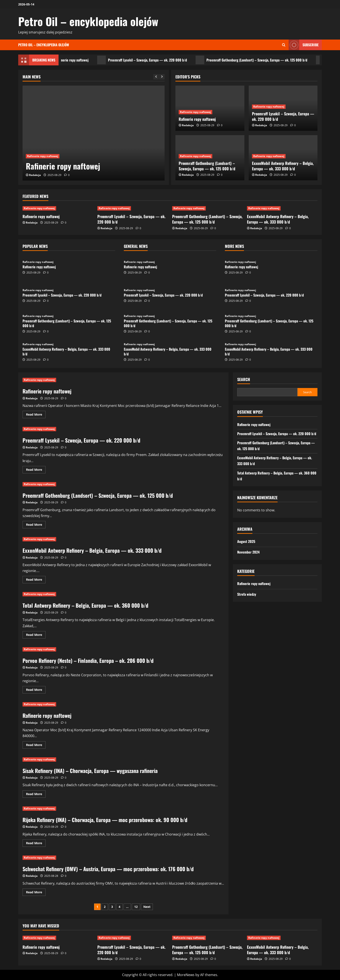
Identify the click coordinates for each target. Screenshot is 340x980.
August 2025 (246, 541)
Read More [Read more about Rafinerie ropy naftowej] (36, 415)
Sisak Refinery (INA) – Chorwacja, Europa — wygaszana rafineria (90, 771)
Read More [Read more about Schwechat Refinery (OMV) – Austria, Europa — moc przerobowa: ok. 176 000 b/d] (36, 893)
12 (136, 907)
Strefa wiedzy (247, 594)
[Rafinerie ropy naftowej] (94, 133)
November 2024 (248, 552)
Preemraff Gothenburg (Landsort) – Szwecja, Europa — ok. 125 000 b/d (263, 60)
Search (244, 379)
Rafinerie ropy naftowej (78, 60)
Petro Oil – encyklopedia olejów (88, 21)
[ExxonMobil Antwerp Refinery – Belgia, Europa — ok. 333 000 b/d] (282, 208)
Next (147, 907)
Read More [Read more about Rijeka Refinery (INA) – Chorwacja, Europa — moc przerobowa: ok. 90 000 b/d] (36, 844)
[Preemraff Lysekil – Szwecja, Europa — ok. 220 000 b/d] (133, 208)
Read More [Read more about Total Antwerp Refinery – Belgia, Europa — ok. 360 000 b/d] (36, 635)
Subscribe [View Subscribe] (304, 45)
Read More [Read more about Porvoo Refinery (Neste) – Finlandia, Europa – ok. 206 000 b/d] (36, 690)
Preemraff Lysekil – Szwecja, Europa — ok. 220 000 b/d (154, 60)
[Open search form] (284, 45)
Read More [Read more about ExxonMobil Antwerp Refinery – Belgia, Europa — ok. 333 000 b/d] (36, 580)
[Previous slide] (156, 77)
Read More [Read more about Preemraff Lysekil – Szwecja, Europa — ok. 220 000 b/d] (36, 470)
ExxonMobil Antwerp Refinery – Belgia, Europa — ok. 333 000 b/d (283, 166)
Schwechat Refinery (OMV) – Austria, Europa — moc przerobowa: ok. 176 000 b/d (108, 869)
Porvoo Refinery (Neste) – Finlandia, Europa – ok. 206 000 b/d (88, 660)
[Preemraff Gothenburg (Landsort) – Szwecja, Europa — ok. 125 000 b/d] (207, 208)
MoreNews (186, 975)
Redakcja (35, 175)
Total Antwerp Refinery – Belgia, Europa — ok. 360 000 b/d (85, 605)
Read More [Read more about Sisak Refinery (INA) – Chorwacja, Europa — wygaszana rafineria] (36, 795)
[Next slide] (162, 77)
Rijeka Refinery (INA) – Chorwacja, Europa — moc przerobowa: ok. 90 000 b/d (105, 820)
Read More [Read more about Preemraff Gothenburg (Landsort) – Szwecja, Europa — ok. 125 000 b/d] (36, 525)
